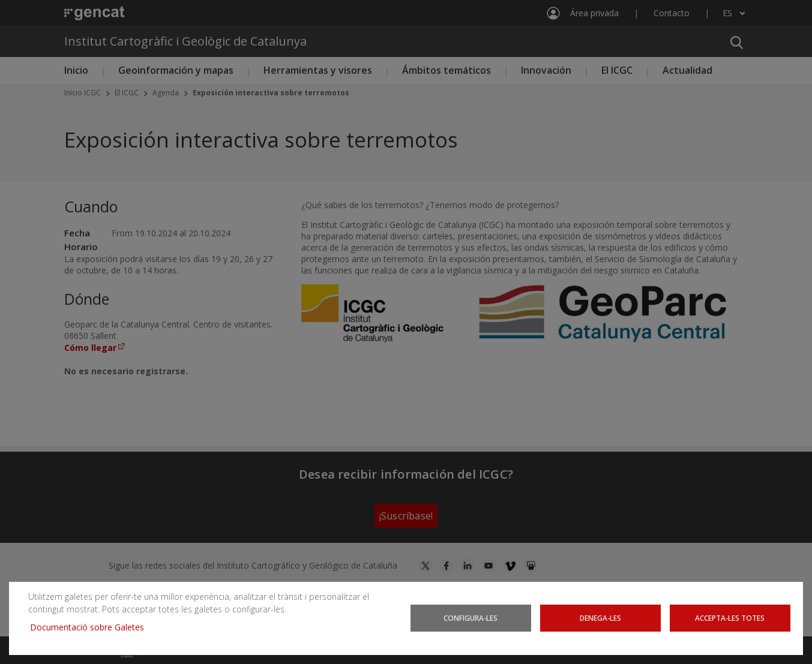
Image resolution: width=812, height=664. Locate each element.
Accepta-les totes (730, 618)
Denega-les (600, 618)
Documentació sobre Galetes (92, 627)
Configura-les (471, 618)
